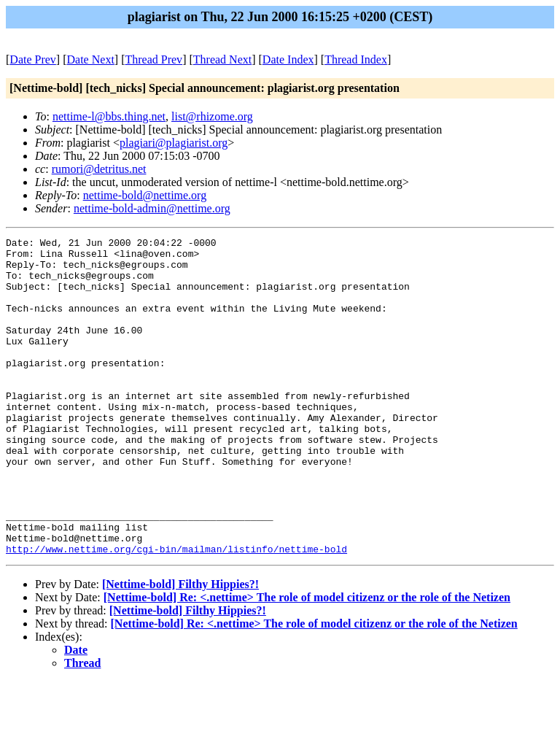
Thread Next (222, 59)
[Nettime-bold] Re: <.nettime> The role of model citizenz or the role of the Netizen (307, 661)
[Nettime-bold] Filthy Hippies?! (180, 648)
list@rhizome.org (212, 116)
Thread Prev (153, 59)
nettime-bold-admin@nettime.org (152, 208)
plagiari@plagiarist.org (174, 143)
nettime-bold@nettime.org (145, 195)
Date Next (91, 59)
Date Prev (33, 59)
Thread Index (356, 59)
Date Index (288, 59)
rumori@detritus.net (99, 169)
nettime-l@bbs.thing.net (109, 116)
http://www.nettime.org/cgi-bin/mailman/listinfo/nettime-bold (176, 612)
